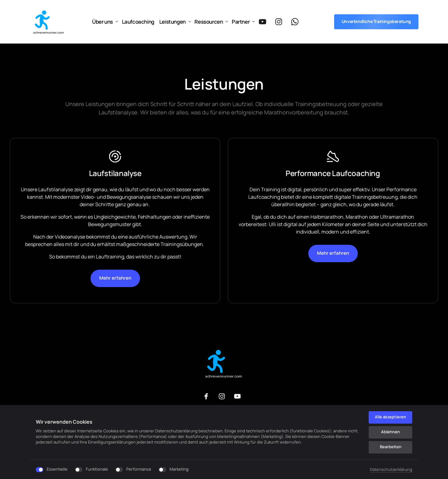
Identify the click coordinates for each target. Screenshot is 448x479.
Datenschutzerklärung (391, 469)
